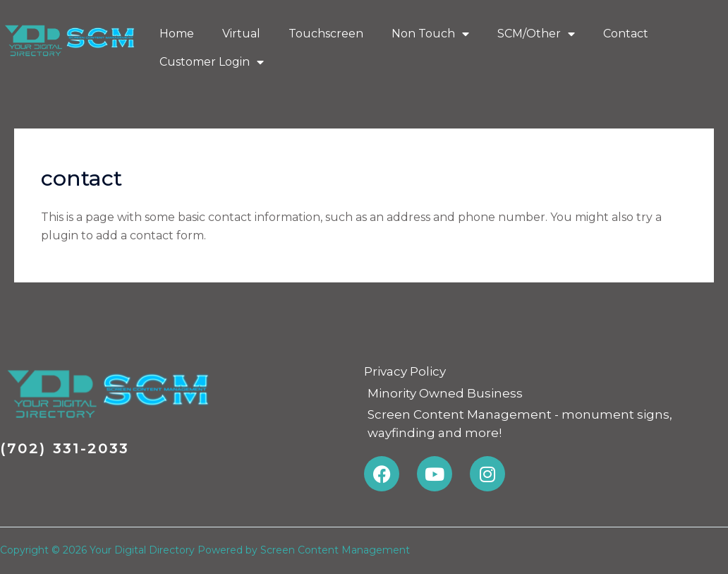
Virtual (241, 34)
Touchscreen (326, 34)
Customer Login (212, 62)
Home (177, 34)
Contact (626, 34)
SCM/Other (536, 34)
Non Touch (430, 34)
